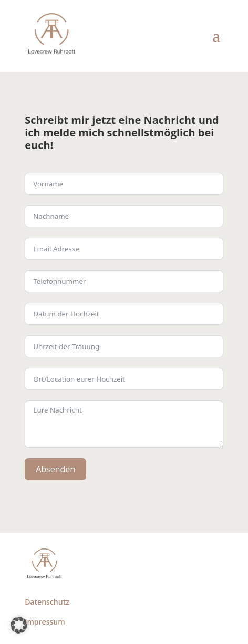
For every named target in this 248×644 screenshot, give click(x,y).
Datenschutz (47, 602)
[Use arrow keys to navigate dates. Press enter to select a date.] (124, 314)
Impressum (45, 622)
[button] (19, 625)
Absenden (55, 469)
